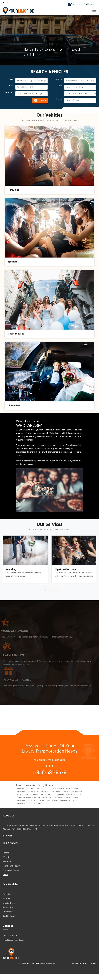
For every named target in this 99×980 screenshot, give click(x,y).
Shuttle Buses (9, 916)
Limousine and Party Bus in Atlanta (38, 795)
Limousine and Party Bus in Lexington (62, 800)
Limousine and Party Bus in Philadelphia (31, 789)
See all (6, 875)
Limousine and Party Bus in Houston (30, 800)
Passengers (9, 93)
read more (7, 836)
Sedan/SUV (8, 907)
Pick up (10, 79)
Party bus (7, 894)
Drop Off (59, 79)
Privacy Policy (77, 964)
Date (11, 86)
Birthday (7, 862)
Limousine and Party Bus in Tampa (68, 795)
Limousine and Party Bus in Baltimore (64, 789)
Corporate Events (11, 870)
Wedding (7, 857)
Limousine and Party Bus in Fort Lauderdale (34, 797)
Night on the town (11, 866)
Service (59, 99)
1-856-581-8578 (81, 5)
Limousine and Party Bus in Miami (67, 797)
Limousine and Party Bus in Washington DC (32, 792)
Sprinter (6, 899)
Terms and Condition (89, 964)
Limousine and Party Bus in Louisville (30, 803)
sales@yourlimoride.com (14, 940)
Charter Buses (9, 903)
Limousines (8, 912)
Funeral (6, 853)
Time (60, 86)
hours (60, 93)
